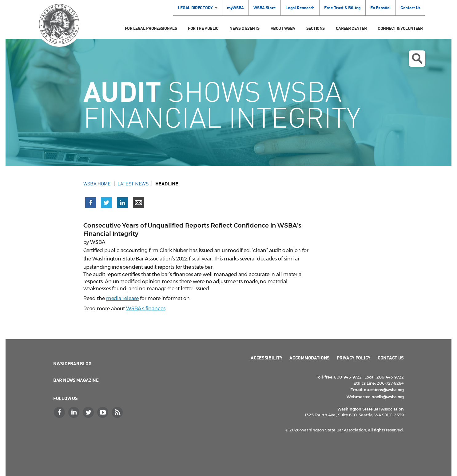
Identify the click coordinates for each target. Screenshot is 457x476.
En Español (381, 8)
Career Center (351, 28)
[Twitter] (89, 412)
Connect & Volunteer (400, 28)
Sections (316, 28)
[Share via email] (138, 203)
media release (123, 298)
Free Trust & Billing (342, 8)
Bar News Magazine (76, 380)
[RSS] (118, 412)
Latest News (133, 184)
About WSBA (283, 28)
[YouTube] (103, 412)
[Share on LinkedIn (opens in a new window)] (122, 203)
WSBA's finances (146, 309)
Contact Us (410, 8)
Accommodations (310, 358)
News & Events (244, 28)
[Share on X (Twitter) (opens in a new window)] (106, 203)
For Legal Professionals (151, 28)
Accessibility (266, 358)
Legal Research (300, 8)
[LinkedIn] (74, 412)
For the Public (203, 28)
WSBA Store (265, 8)
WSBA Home (97, 184)
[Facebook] (60, 412)
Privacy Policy (354, 358)
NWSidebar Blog (72, 363)
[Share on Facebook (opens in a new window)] (91, 203)
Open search (417, 59)
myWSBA (235, 8)
